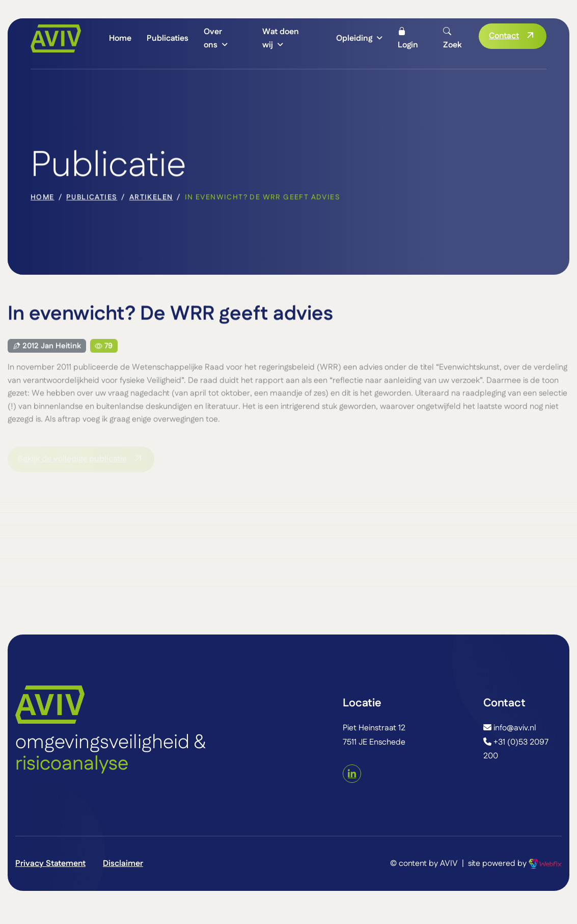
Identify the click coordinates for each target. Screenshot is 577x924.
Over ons (213, 38)
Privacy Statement (50, 864)
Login (408, 38)
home (43, 198)
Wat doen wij (281, 38)
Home (120, 38)
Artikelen (151, 198)
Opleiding (354, 38)
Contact (504, 36)
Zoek (452, 38)
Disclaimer (123, 864)
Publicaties (168, 38)
